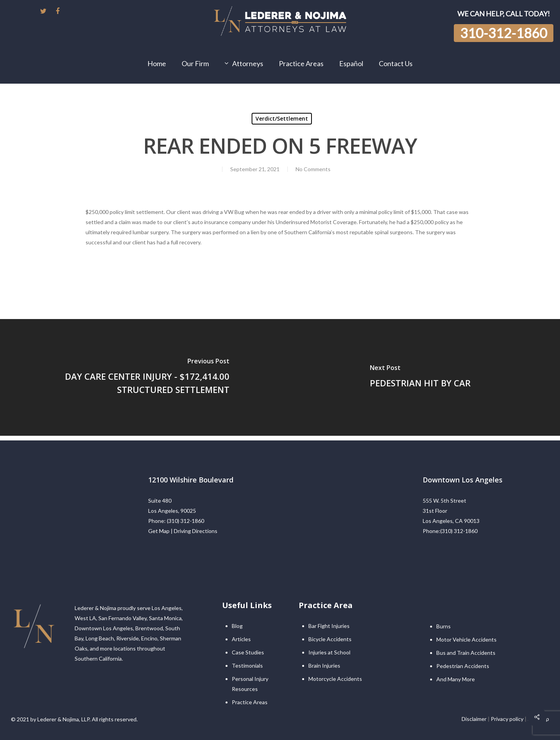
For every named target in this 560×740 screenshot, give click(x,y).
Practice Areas (250, 702)
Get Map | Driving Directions (183, 531)
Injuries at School (329, 652)
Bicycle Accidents (330, 639)
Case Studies (248, 652)
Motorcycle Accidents (335, 679)
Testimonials (247, 665)
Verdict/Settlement (282, 118)
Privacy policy (507, 719)
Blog (237, 626)
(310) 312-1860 (185, 521)
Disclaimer (474, 719)
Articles (241, 639)
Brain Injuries (324, 665)
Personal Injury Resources (250, 684)
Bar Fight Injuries (329, 626)
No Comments (313, 169)
